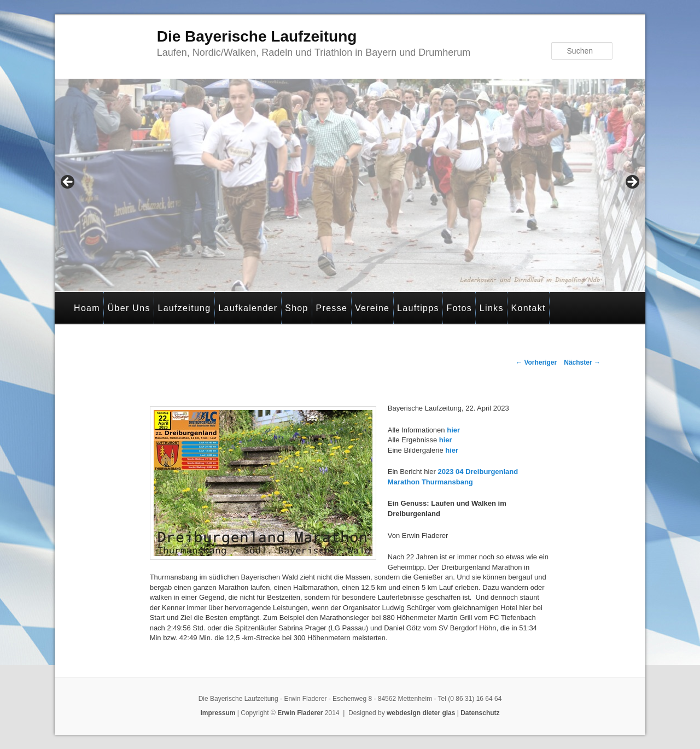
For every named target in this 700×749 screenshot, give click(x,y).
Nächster (582, 362)
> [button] (632, 183)
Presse (332, 308)
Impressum (218, 713)
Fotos (460, 308)
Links (492, 308)
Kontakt (528, 308)
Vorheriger (536, 362)
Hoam (87, 308)
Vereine (372, 308)
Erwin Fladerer (300, 713)
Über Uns (129, 308)
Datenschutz (480, 713)
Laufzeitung (184, 308)
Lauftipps (418, 308)
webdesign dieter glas (421, 713)
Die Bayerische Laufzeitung (257, 36)
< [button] (68, 183)
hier (453, 430)
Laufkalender (248, 308)
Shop (297, 308)
